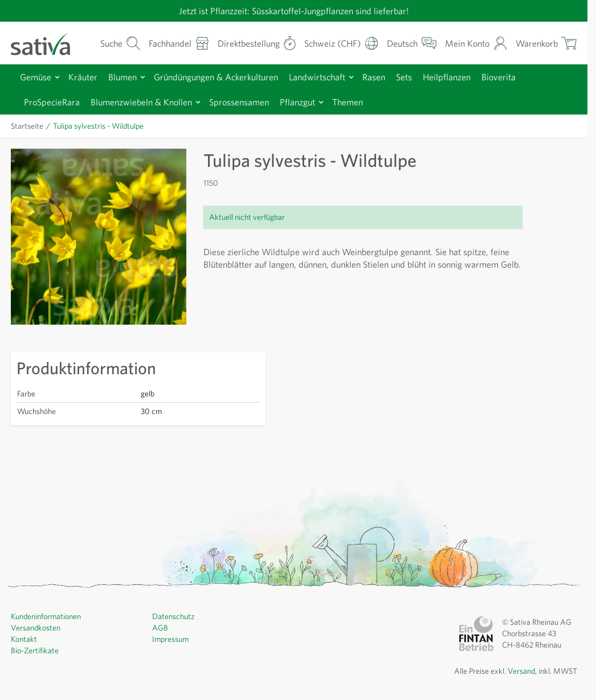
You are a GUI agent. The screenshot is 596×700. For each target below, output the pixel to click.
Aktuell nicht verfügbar (247, 217)
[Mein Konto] (476, 43)
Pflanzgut (297, 102)
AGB (160, 628)
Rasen (374, 77)
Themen (348, 102)
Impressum (170, 639)
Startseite (27, 126)
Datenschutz (173, 616)
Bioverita (499, 77)
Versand (521, 671)
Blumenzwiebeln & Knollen (141, 102)
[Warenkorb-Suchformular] (120, 43)
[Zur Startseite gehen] (48, 43)
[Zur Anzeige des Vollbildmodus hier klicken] (99, 236)
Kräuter (83, 77)
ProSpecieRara (52, 102)
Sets (404, 77)
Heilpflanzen (447, 77)
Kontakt (24, 639)
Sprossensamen (239, 102)
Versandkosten (36, 628)
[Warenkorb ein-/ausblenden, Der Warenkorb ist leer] (546, 43)
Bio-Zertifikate (35, 650)
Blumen (123, 77)
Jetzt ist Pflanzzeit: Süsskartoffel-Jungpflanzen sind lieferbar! (294, 11)
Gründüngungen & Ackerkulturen (216, 77)
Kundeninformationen (46, 616)
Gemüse (36, 77)
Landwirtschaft (317, 77)
